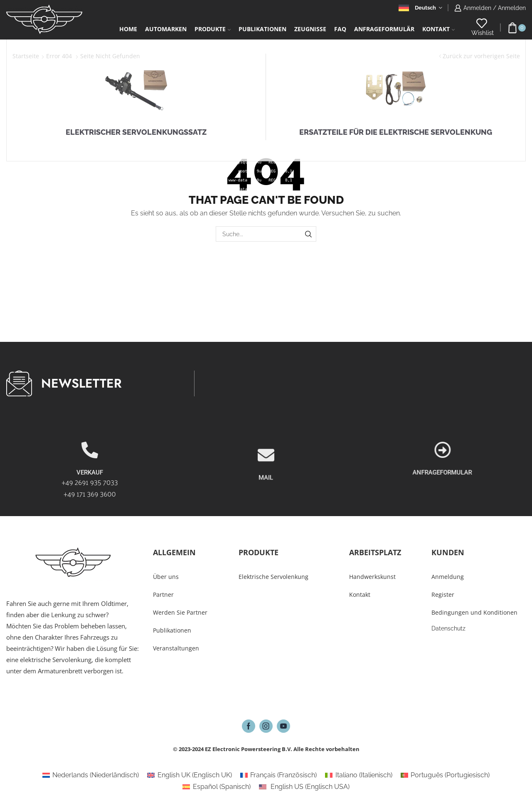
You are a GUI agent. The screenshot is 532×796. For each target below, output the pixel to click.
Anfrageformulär (384, 29)
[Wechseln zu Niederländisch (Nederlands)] (91, 775)
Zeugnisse (310, 29)
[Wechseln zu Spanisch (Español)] (216, 787)
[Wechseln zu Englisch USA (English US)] (304, 787)
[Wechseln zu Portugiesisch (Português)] (445, 775)
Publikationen (262, 29)
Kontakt (438, 29)
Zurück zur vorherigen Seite (481, 56)
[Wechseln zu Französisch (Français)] (278, 775)
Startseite (26, 56)
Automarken (166, 29)
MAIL (266, 513)
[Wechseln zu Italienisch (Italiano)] (358, 775)
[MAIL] (266, 491)
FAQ (340, 29)
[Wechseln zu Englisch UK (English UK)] (189, 775)
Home (128, 29)
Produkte (213, 29)
